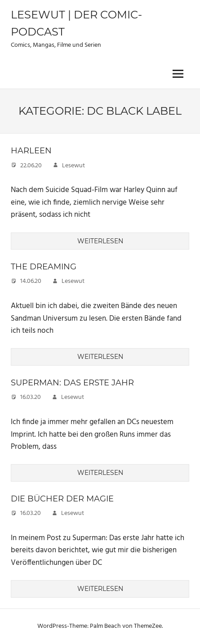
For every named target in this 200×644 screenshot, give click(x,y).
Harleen (31, 151)
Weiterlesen (100, 241)
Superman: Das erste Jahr (72, 383)
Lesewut (73, 166)
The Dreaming (44, 267)
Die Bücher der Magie (62, 499)
